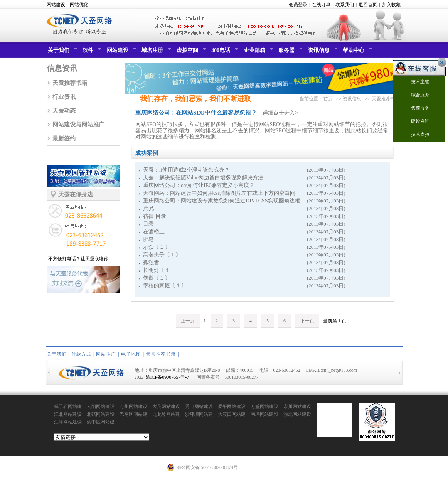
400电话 (224, 52)
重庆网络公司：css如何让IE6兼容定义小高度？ (199, 185)
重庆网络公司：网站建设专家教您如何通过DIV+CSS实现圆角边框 (222, 201)
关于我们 (62, 52)
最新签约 (64, 138)
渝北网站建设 (297, 414)
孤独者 (151, 262)
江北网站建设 (68, 414)
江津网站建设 (68, 422)
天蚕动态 (64, 111)
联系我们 (345, 5)
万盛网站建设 (264, 406)
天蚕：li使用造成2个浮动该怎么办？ (186, 170)
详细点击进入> (280, 113)
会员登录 (298, 5)
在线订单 (321, 5)
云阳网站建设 (101, 406)
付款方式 (81, 354)
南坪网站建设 (264, 414)
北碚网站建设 (101, 414)
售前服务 (415, 109)
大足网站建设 (166, 406)
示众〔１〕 (157, 247)
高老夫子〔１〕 (162, 255)
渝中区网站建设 (101, 422)
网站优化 (79, 5)
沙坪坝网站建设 (199, 415)
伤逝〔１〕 (157, 278)
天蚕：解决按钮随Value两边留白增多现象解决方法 (203, 178)
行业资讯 (64, 97)
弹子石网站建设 (68, 407)
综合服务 (415, 95)
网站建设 (56, 5)
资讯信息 (322, 52)
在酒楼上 (154, 232)
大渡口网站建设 (232, 415)
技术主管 (415, 82)
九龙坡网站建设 (166, 415)
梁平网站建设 (232, 406)
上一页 (188, 321)
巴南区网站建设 (133, 415)
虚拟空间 (190, 52)
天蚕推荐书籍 (70, 83)
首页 (328, 99)
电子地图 (131, 354)
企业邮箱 (258, 52)
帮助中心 (357, 52)
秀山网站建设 (199, 406)
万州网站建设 (133, 406)
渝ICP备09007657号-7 (168, 377)
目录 (148, 224)
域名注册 (155, 52)
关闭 (440, 62)
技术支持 (415, 135)
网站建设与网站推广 (78, 125)
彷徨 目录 (155, 216)
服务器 (290, 52)
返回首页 (368, 5)
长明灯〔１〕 (159, 270)
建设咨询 (415, 122)
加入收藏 (391, 5)
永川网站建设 (297, 406)
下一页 (307, 321)
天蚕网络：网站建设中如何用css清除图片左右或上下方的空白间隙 (219, 194)
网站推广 (106, 354)
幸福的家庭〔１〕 (165, 286)
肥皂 (148, 239)
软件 (91, 52)
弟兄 (148, 208)
